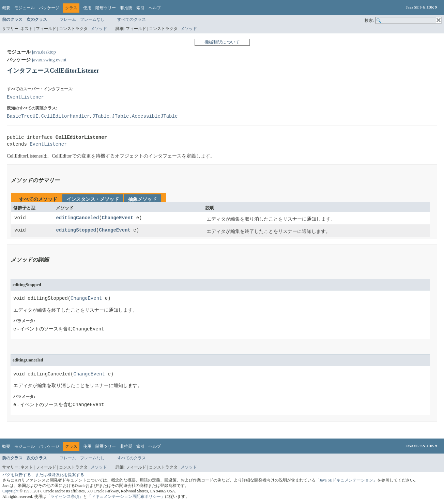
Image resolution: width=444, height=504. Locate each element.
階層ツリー (106, 8)
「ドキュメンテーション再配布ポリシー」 (126, 497)
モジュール (25, 8)
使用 (87, 8)
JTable (101, 116)
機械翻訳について (222, 42)
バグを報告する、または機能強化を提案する (43, 475)
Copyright (10, 491)
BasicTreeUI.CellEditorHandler (48, 116)
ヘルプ (155, 8)
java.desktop (44, 52)
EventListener (25, 97)
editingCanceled (77, 218)
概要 (6, 8)
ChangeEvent (118, 218)
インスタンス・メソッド (93, 199)
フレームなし (92, 19)
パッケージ (49, 8)
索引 (140, 8)
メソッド (99, 29)
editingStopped (76, 230)
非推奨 (126, 8)
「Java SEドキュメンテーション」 (346, 480)
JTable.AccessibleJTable (145, 116)
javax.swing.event (49, 60)
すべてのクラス (132, 19)
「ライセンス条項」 (65, 497)
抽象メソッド (142, 199)
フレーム (68, 19)
